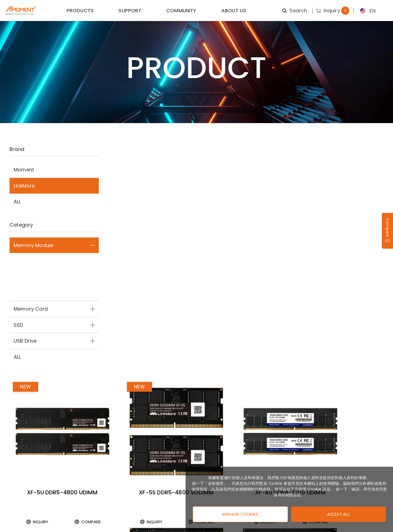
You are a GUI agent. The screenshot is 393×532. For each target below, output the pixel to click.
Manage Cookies (240, 513)
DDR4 (54, 277)
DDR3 (54, 293)
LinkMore (24, 186)
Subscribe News (149, 424)
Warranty (18, 505)
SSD (54, 325)
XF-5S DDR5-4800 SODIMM (244, 238)
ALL (17, 202)
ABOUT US (234, 11)
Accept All (339, 513)
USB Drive (54, 341)
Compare (169, 249)
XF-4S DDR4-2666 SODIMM (340, 361)
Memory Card (54, 309)
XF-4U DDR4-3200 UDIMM (340, 238)
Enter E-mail (321, 423)
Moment (24, 170)
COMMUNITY (181, 11)
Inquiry (127, 249)
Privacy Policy (23, 495)
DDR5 (54, 261)
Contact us (20, 485)
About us (17, 475)
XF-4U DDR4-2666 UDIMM (148, 361)
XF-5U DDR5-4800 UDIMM (148, 238)
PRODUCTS (80, 11)
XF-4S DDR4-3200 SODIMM (244, 361)
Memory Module (54, 245)
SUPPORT (130, 11)
